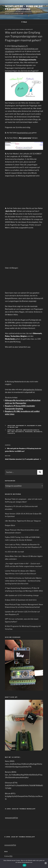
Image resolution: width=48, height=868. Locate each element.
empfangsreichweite (31, 430)
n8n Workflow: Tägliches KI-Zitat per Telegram (23, 521)
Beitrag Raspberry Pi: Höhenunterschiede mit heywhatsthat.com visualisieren (22, 49)
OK (24, 865)
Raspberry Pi (21, 426)
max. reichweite (18, 432)
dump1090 (11, 430)
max (9, 432)
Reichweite (38, 432)
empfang (19, 430)
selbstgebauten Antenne (32, 390)
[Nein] (46, 863)
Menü (24, 22)
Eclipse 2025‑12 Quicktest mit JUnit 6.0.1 (21, 600)
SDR (17, 427)
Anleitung (11, 426)
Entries (8, 856)
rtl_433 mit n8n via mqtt (14, 552)
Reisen (12, 427)
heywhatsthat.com (24, 133)
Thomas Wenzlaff (26, 29)
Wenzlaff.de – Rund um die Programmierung (24, 8)
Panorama (29, 432)
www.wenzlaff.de (11, 818)
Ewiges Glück (10, 525)
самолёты (11, 433)
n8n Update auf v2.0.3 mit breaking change (22, 595)
